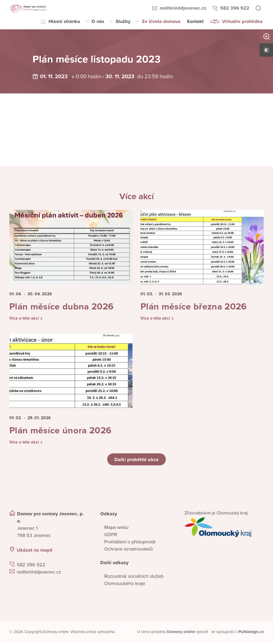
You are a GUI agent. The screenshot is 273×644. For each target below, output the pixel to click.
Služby (123, 21)
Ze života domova (161, 21)
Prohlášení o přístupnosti (130, 544)
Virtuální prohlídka (242, 21)
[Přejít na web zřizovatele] (224, 529)
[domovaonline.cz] (181, 634)
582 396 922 (235, 8)
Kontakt (195, 21)
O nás (98, 21)
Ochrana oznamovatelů (129, 551)
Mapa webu (116, 529)
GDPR (111, 536)
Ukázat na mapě (35, 552)
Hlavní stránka (64, 21)
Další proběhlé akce (136, 461)
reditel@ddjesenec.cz (183, 8)
